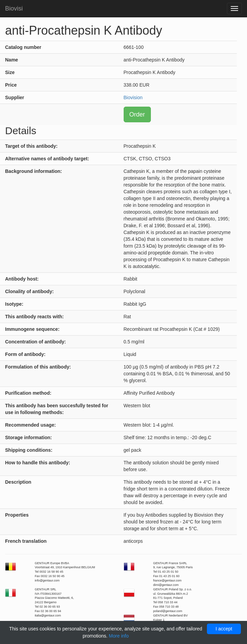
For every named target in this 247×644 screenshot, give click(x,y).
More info (119, 636)
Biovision (133, 97)
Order (137, 114)
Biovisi (14, 8)
